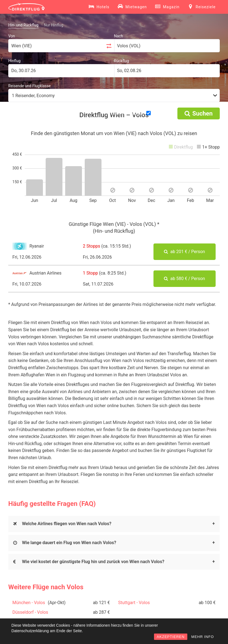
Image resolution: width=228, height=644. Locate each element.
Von (12, 36)
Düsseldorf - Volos (30, 612)
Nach (119, 36)
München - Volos (29, 603)
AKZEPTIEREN (171, 637)
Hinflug (14, 61)
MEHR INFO (203, 637)
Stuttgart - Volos (134, 603)
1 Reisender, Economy (33, 96)
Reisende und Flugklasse (29, 86)
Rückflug (122, 61)
